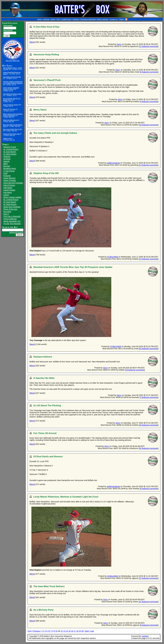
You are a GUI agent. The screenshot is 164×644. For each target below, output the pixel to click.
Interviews (8, 192)
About (53, 19)
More (32, 42)
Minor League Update (12, 197)
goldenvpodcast (113, 163)
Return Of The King (9, 109)
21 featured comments (149, 46)
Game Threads (10, 180)
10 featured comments (149, 125)
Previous (36, 631)
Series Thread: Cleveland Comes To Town (11, 88)
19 (80, 631)
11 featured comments (149, 165)
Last (92, 631)
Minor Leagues (103, 19)
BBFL (6, 164)
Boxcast (7, 166)
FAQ (58, 19)
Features (76, 19)
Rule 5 (6, 214)
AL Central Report (11, 149)
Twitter (121, 19)
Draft (5, 173)
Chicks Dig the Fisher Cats (11, 134)
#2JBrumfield (112, 257)
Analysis (7, 157)
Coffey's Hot (7, 138)
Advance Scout (10, 147)
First (29, 631)
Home (40, 19)
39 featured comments (149, 448)
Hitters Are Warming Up (10, 120)
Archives (46, 19)
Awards (6, 161)
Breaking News (10, 168)
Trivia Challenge (10, 219)
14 (67, 631)
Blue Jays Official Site (13, 61)
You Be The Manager (12, 224)
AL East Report (10, 152)
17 (75, 631)
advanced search (16, 232)
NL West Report (10, 204)
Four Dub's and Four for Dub (12, 77)
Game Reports (9, 178)
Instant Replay (9, 190)
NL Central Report (11, 200)
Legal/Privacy (66, 19)
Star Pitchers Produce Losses (12, 94)
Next (87, 631)
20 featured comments (149, 425)
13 (64, 631)
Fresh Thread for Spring (10, 105)
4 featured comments (149, 101)
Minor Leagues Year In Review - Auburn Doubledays (13, 115)
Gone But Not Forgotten (13, 183)
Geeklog (145, 636)
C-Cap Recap (9, 171)
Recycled (7, 212)
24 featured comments (149, 349)
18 (77, 631)
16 (72, 631)
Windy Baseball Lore (12, 221)
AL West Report (10, 154)
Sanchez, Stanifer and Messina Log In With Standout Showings (13, 82)
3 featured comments (149, 397)
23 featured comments (135, 370)
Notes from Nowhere (12, 207)
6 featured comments (149, 72)
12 (62, 631)
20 (82, 631)
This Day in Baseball (12, 216)
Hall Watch (8, 188)
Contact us (114, 19)
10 (57, 631)
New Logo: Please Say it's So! (12, 129)
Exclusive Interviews (88, 19)
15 (69, 631)
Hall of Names (9, 185)
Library (6, 195)
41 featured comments (149, 602)
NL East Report (10, 202)
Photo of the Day (10, 209)
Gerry (119, 44)
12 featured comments (149, 259)
